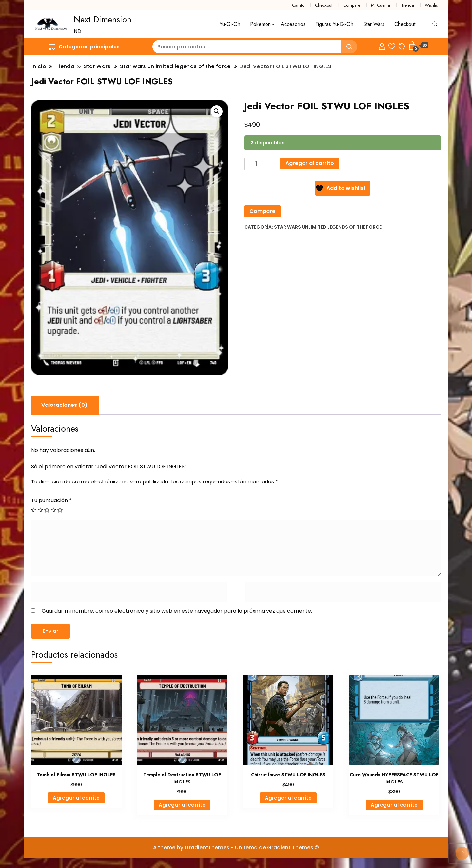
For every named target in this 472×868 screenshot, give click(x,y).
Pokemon (260, 24)
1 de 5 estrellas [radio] (34, 510)
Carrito (298, 5)
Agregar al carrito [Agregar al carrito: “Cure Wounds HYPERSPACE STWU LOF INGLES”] (394, 805)
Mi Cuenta (381, 5)
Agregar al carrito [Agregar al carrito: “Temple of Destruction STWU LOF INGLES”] (182, 805)
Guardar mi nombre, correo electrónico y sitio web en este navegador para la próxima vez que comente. (177, 611)
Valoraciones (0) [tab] (64, 405)
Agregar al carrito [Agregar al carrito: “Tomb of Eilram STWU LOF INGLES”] (76, 798)
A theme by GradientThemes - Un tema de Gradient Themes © (236, 848)
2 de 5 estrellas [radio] (40, 510)
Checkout (324, 5)
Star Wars (374, 24)
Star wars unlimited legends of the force (328, 227)
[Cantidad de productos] (259, 164)
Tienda (407, 5)
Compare (352, 5)
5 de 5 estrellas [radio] (60, 510)
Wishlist (432, 5)
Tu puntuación (51, 500)
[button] (217, 111)
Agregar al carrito (310, 163)
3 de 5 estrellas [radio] (47, 510)
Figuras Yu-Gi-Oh (334, 24)
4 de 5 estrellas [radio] (53, 510)
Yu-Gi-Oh (230, 24)
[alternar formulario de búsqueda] (435, 24)
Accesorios (293, 24)
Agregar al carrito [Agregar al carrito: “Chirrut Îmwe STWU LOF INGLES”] (288, 798)
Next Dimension (103, 19)
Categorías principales (84, 47)
